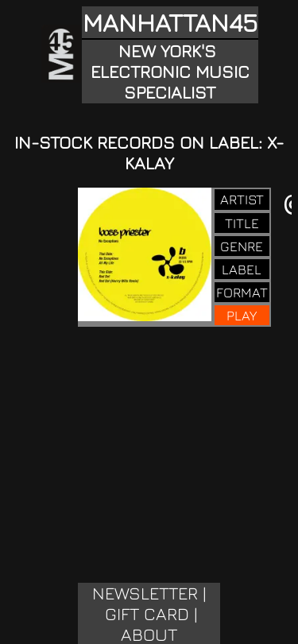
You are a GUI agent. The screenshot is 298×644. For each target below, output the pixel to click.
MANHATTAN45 (170, 22)
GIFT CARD (147, 614)
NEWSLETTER (145, 593)
